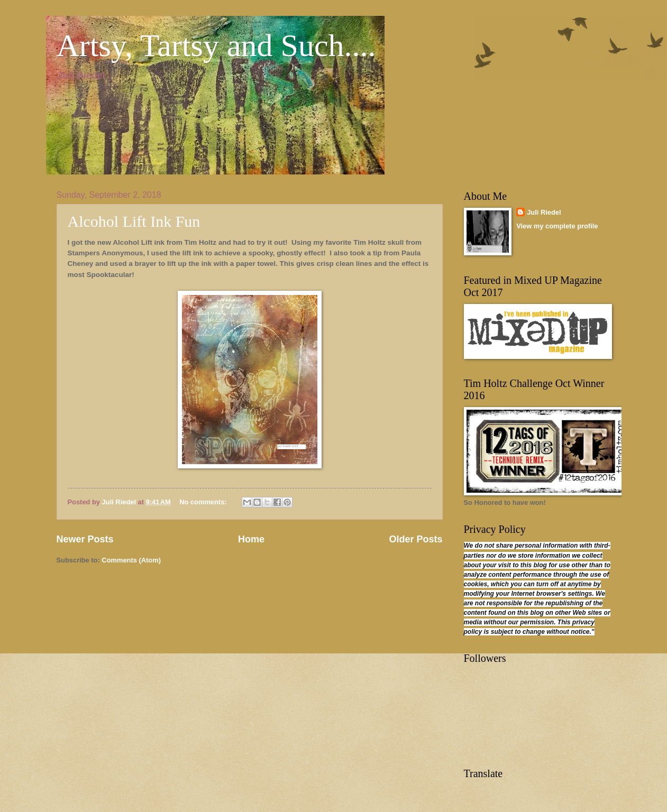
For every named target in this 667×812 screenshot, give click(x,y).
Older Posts (415, 539)
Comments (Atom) (131, 560)
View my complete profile (557, 226)
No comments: (204, 502)
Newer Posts (85, 539)
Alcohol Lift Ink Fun (134, 221)
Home (251, 539)
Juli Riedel (544, 212)
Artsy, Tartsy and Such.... (216, 45)
